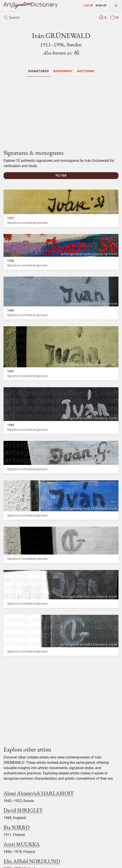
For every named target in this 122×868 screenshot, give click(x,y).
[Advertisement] (61, 111)
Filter (61, 175)
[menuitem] (38, 71)
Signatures (38, 71)
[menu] (116, 6)
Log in (88, 5)
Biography (63, 71)
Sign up (101, 5)
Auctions (86, 71)
